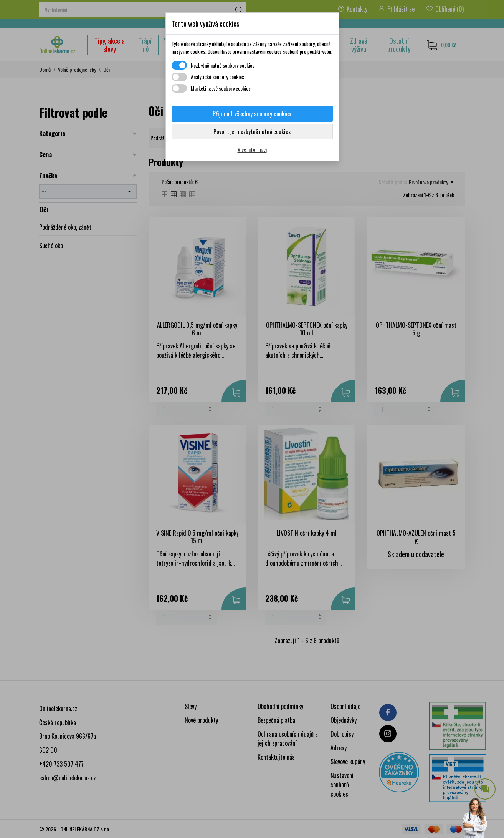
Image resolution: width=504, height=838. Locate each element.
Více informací (252, 149)
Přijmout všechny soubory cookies (252, 114)
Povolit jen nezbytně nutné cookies (252, 131)
